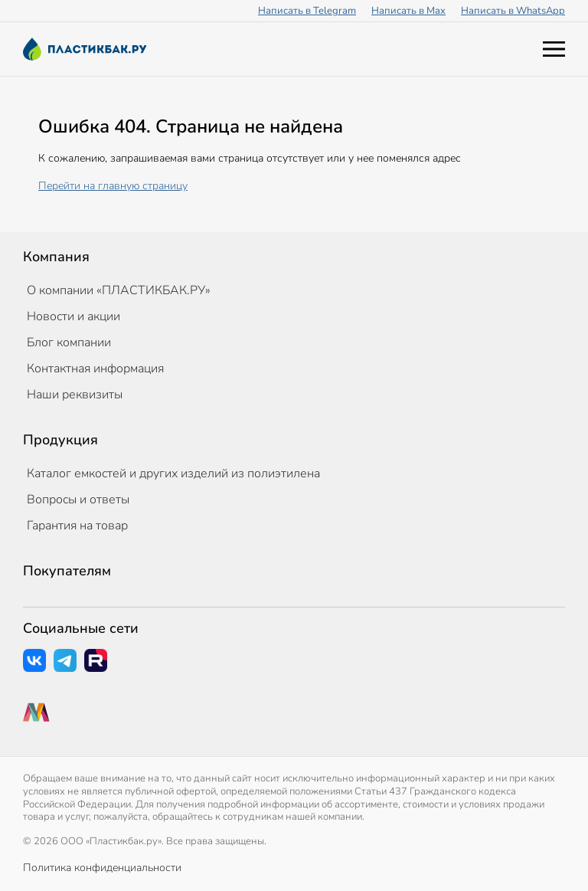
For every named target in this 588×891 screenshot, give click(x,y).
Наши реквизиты (75, 395)
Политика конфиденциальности (102, 868)
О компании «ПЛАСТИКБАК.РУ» (119, 290)
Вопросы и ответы (78, 500)
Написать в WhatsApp (513, 11)
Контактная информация (95, 369)
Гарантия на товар (77, 526)
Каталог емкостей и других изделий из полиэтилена (173, 473)
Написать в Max (408, 11)
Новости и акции (73, 316)
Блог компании (69, 342)
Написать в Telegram (307, 11)
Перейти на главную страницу (113, 186)
